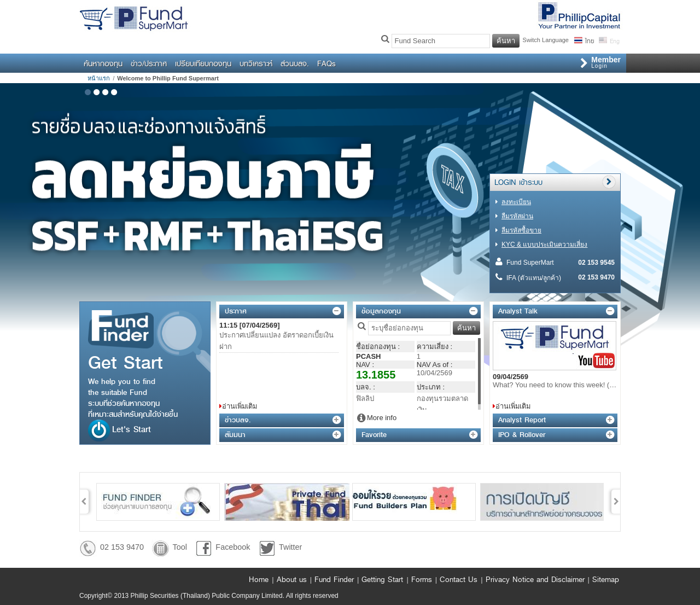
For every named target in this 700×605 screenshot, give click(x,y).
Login (606, 62)
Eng (614, 40)
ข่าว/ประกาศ (149, 63)
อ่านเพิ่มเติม (240, 406)
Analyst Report (522, 420)
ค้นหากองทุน (103, 63)
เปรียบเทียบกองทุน (203, 63)
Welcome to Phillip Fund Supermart (168, 78)
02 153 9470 (122, 547)
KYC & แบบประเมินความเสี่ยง (544, 245)
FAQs (326, 63)
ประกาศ (236, 311)
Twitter (290, 547)
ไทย (589, 40)
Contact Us (459, 579)
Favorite (374, 435)
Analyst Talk (518, 311)
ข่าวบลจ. (238, 420)
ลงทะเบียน (516, 202)
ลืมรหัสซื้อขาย (521, 230)
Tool (179, 547)
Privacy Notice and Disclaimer (535, 579)
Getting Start (382, 579)
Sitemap (606, 579)
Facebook (233, 547)
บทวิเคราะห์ (256, 63)
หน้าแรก (99, 78)
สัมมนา (235, 435)
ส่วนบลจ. (295, 63)
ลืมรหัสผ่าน (517, 216)
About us (292, 579)
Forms (422, 579)
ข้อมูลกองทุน (381, 311)
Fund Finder (334, 579)
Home (259, 579)
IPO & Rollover (522, 435)
